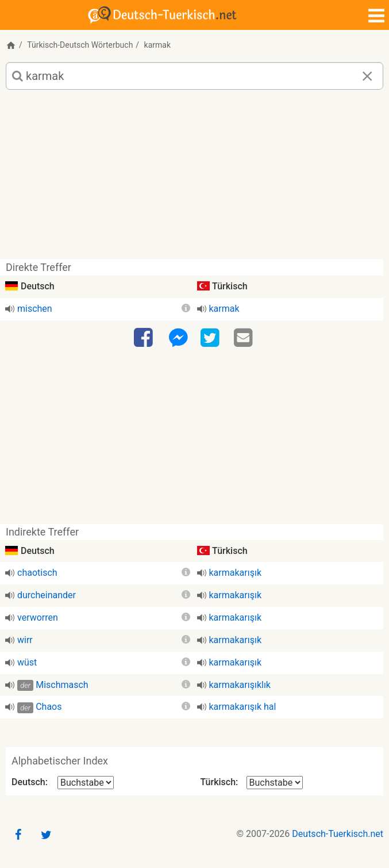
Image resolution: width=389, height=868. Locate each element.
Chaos (49, 707)
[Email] (245, 338)
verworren (38, 617)
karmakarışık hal (243, 707)
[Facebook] (145, 338)
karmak (224, 309)
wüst (27, 662)
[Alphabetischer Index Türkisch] (275, 783)
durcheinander (47, 595)
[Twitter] (211, 338)
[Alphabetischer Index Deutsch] (86, 783)
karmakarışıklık (240, 685)
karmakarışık (236, 573)
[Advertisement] (194, 179)
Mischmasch (62, 685)
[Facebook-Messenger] (178, 338)
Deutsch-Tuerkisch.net (338, 834)
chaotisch (37, 573)
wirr (25, 640)
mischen (35, 309)
